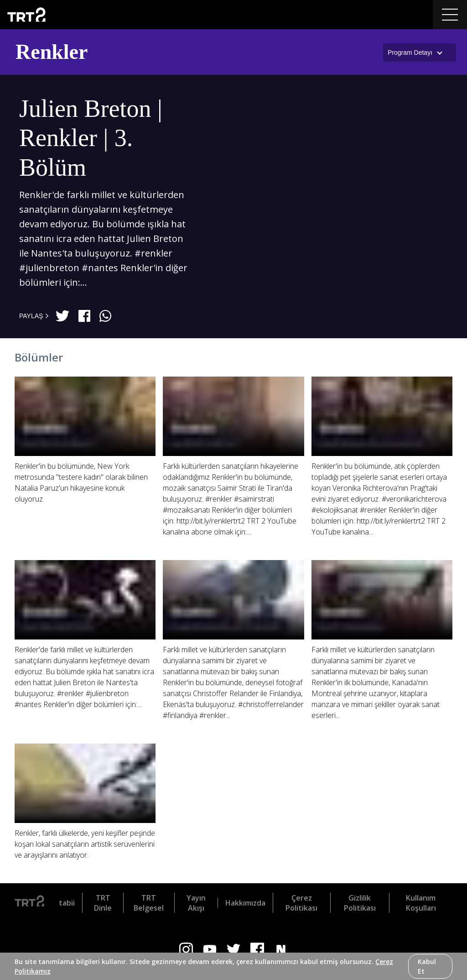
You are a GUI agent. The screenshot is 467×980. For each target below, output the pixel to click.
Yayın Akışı (196, 903)
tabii (67, 903)
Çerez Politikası (301, 903)
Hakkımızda (245, 903)
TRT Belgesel (149, 903)
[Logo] (29, 903)
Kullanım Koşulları (421, 903)
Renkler (52, 52)
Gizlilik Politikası (360, 903)
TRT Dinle (103, 903)
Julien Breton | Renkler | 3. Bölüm (91, 138)
